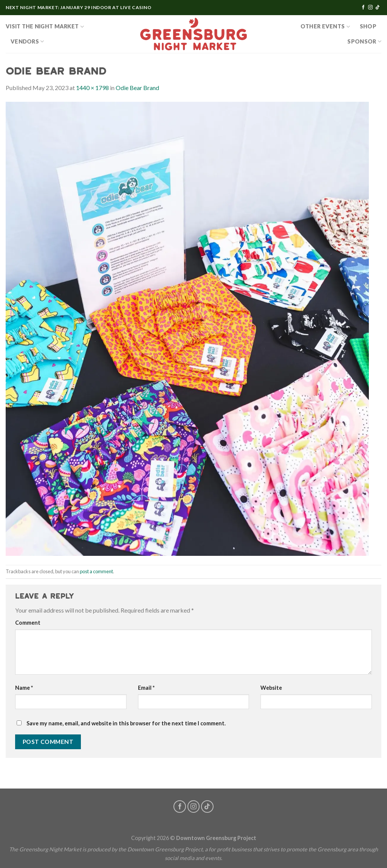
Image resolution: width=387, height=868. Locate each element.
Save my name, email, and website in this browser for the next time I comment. (126, 723)
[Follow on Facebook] (363, 8)
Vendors (27, 41)
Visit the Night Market (45, 27)
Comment (28, 623)
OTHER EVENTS (325, 27)
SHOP (368, 26)
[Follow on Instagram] (370, 8)
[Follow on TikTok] (378, 8)
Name (24, 688)
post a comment (96, 571)
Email (146, 688)
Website (271, 688)
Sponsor (364, 41)
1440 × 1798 (92, 88)
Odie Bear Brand (137, 88)
